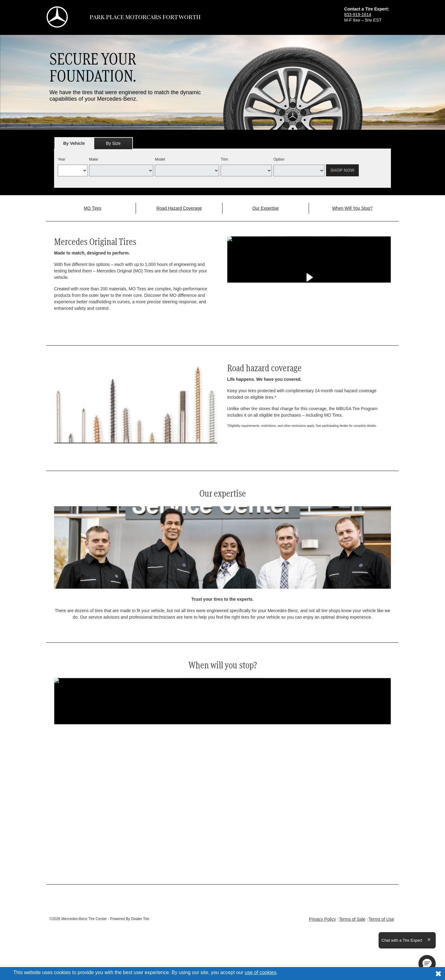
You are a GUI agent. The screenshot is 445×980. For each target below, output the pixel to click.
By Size (113, 143)
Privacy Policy (322, 919)
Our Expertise (266, 208)
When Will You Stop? (352, 208)
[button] (427, 964)
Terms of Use (381, 919)
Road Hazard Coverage (179, 208)
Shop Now (342, 170)
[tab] (74, 143)
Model (160, 159)
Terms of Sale (352, 919)
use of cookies (261, 972)
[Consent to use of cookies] (438, 974)
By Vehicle (74, 145)
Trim (224, 159)
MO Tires (93, 208)
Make (93, 159)
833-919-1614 (358, 15)
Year (61, 159)
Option (279, 159)
